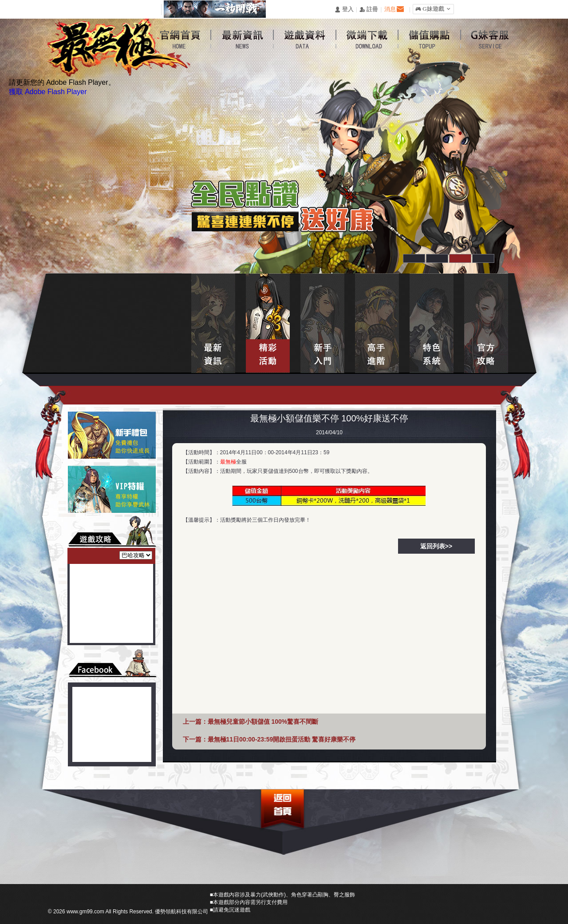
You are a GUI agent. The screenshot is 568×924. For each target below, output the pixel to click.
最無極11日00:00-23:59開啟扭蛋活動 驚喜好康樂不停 (282, 739)
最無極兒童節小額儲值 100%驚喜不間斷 (263, 722)
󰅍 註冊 (369, 10)
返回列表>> (436, 546)
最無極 (228, 462)
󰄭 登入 (344, 10)
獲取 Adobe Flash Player (48, 92)
